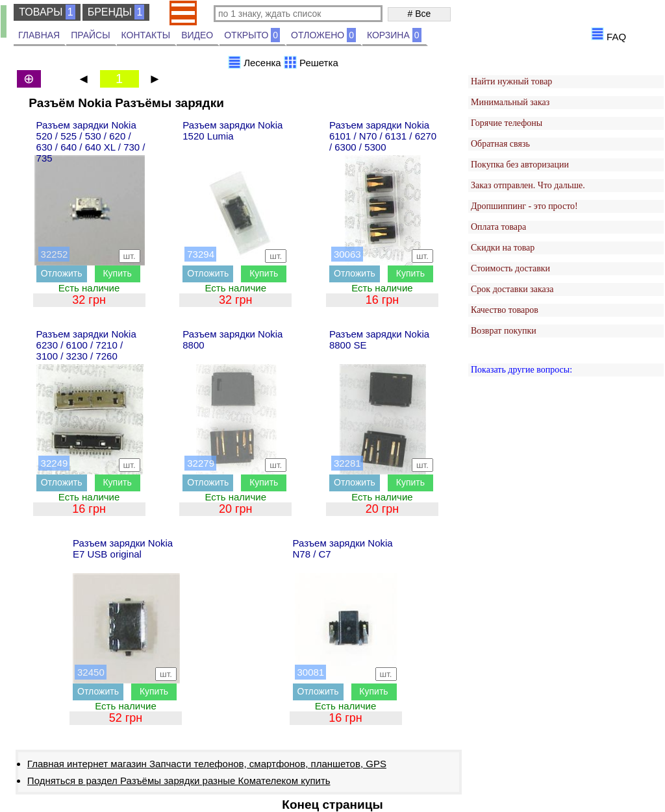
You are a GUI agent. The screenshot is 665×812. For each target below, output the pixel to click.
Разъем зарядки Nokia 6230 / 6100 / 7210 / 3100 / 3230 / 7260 (86, 345)
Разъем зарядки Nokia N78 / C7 (343, 548)
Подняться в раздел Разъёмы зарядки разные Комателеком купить (179, 781)
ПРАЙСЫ (90, 35)
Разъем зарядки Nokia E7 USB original (123, 548)
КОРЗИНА (394, 35)
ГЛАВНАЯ (39, 35)
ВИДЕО (197, 35)
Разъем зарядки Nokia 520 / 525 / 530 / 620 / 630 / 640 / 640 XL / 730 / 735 (91, 141)
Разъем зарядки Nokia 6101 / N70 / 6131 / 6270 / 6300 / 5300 (383, 136)
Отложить (62, 273)
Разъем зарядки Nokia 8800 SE (379, 339)
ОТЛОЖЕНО (323, 35)
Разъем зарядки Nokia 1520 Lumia (232, 130)
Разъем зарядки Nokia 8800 (232, 339)
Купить (117, 273)
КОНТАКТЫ (146, 35)
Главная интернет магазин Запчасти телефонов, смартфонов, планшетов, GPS (207, 764)
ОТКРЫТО (252, 35)
